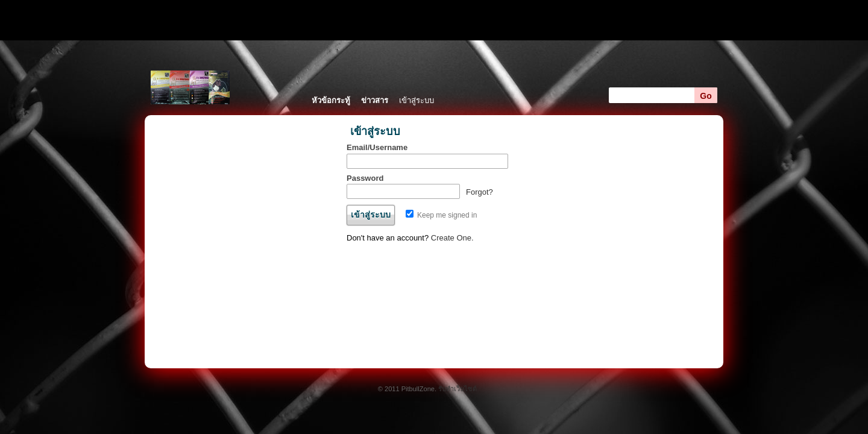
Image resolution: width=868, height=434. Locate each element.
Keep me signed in (442, 215)
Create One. (452, 238)
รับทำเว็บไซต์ (458, 389)
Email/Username (377, 147)
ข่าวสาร (375, 100)
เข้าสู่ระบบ (417, 100)
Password (365, 178)
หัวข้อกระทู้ (331, 100)
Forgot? (480, 192)
